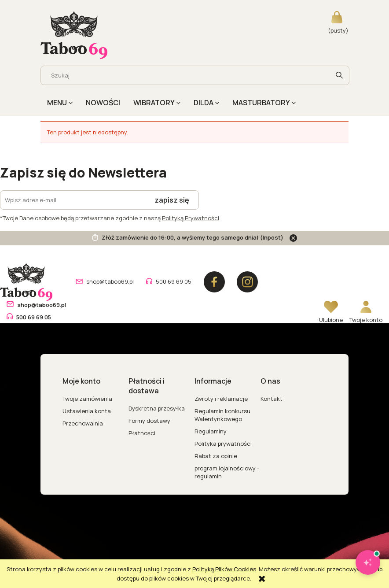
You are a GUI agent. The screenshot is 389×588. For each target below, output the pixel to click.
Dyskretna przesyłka (157, 408)
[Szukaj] (339, 75)
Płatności (142, 433)
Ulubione (331, 320)
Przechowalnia (83, 423)
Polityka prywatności (223, 444)
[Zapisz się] (172, 200)
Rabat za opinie (216, 456)
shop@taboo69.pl (110, 281)
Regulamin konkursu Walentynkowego (222, 415)
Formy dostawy (149, 421)
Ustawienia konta (87, 411)
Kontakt (272, 399)
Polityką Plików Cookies (224, 569)
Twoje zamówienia (87, 399)
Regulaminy (211, 431)
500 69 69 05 (174, 281)
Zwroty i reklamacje (221, 399)
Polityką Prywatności (191, 218)
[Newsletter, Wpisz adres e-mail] (73, 200)
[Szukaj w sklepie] (187, 75)
